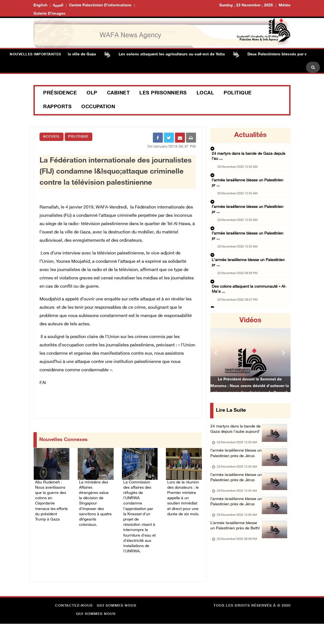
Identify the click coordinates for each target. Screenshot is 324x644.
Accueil (52, 137)
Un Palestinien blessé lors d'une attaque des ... (249, 297)
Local (205, 93)
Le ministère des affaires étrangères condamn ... (250, 257)
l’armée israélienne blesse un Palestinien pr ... (248, 167)
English (40, 5)
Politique (238, 93)
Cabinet (118, 93)
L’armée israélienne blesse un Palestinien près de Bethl (236, 564)
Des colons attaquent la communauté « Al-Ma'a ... (248, 240)
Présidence (60, 93)
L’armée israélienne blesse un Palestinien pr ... (249, 218)
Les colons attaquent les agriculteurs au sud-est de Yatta (176, 54)
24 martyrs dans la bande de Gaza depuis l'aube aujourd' (235, 434)
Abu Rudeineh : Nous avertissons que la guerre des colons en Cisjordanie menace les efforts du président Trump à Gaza (51, 511)
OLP (92, 93)
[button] (216, 353)
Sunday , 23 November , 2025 (246, 5)
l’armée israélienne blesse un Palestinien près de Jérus (236, 466)
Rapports (57, 107)
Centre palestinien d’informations (100, 5)
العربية (58, 5)
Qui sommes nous (117, 626)
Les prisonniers (163, 93)
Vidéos (250, 321)
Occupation (98, 107)
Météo (285, 5)
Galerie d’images (49, 14)
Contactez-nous (74, 626)
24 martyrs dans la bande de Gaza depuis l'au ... (250, 150)
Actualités (250, 135)
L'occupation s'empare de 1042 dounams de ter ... (249, 280)
